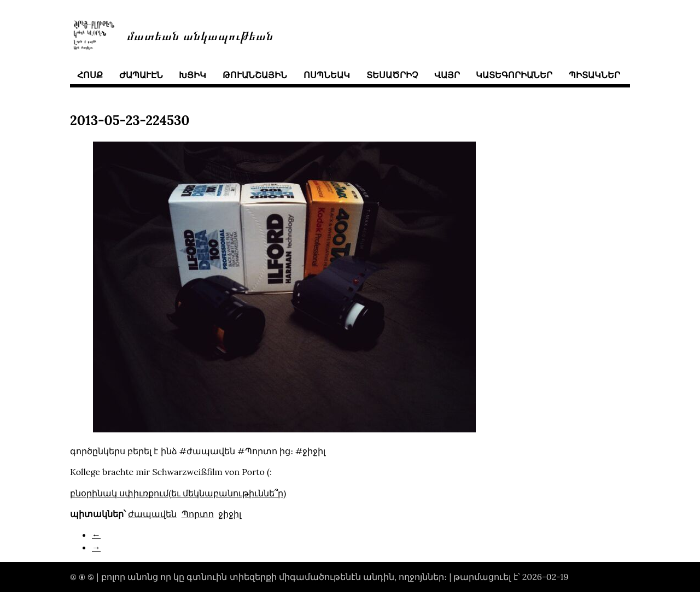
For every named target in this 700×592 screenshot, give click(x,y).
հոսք (90, 75)
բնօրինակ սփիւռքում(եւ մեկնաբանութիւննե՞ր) (178, 493)
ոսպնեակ (327, 75)
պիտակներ (594, 75)
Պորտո (198, 514)
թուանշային (255, 75)
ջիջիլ (230, 514)
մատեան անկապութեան (200, 35)
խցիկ (192, 75)
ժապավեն (152, 514)
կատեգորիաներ (514, 75)
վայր (447, 75)
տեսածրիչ (392, 75)
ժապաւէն (141, 75)
